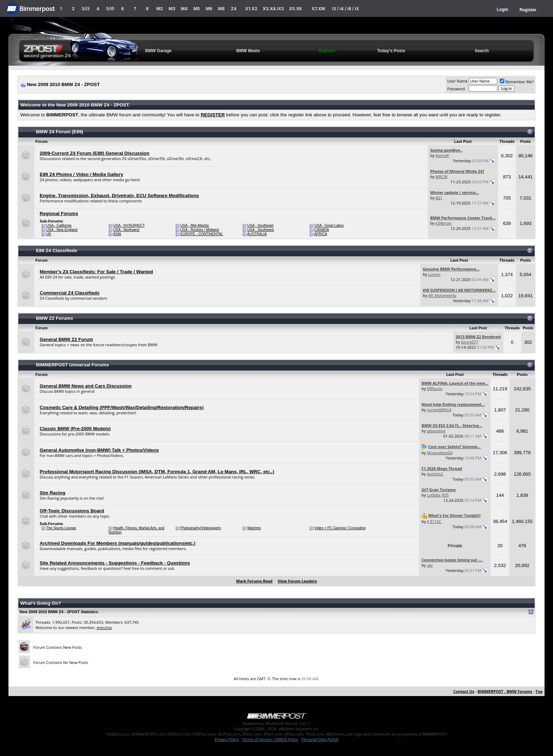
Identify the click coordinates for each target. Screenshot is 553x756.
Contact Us (464, 691)
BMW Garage (159, 51)
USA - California (59, 225)
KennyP (442, 155)
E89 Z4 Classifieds (57, 251)
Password (456, 89)
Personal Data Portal (320, 739)
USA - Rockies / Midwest (199, 230)
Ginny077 (470, 342)
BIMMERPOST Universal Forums (72, 365)
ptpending (436, 431)
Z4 (233, 9)
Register (528, 10)
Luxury (434, 274)
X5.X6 (295, 9)
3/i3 (86, 9)
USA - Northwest (126, 230)
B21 (439, 198)
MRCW (442, 176)
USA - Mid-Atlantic (195, 225)
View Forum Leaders (297, 581)
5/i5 (110, 9)
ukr (430, 565)
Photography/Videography (200, 528)
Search (482, 51)
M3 (172, 9)
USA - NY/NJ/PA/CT (129, 225)
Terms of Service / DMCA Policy (270, 739)
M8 (221, 9)
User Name (457, 81)
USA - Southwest (261, 230)
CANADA (322, 230)
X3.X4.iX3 (273, 9)
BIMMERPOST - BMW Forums (505, 691)
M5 (197, 9)
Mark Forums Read (254, 581)
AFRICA (321, 234)
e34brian (444, 223)
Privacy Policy (227, 739)
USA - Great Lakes (329, 225)
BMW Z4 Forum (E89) (60, 132)
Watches (254, 528)
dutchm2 (435, 474)
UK (49, 234)
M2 (160, 9)
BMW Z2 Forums (54, 318)
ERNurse (435, 388)
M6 (209, 9)
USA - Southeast (260, 225)
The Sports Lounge (61, 528)
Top (539, 691)
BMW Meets (248, 51)
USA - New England (62, 230)
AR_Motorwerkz (442, 295)
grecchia (104, 627)
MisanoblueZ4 (439, 453)
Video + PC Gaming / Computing (340, 528)
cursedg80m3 (439, 410)
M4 (184, 9)
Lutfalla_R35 (438, 495)
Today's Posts (391, 51)
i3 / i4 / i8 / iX (346, 9)
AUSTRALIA (257, 234)
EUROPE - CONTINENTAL (202, 234)
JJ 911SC (434, 521)
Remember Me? (517, 82)
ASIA (117, 234)
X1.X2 (251, 9)
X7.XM (318, 9)
